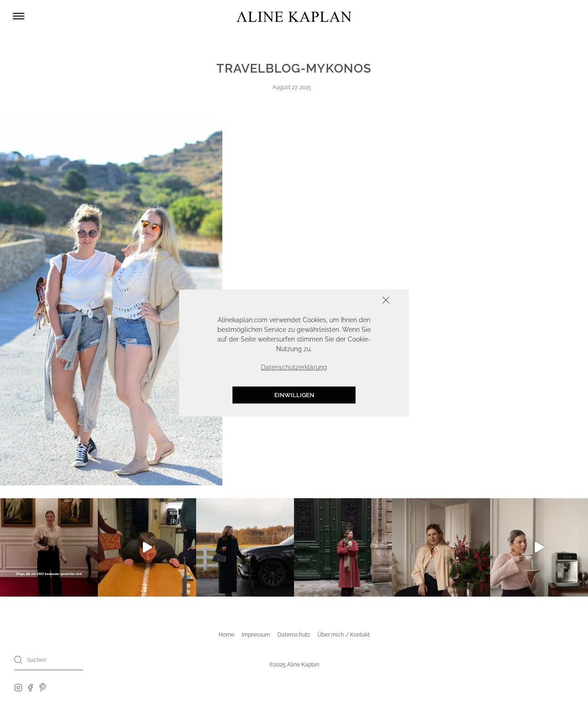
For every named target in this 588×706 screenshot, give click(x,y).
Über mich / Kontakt (344, 635)
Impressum (256, 635)
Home (226, 635)
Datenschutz (294, 635)
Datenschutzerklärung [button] (294, 367)
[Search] (18, 660)
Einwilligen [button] (294, 395)
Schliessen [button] (357, 301)
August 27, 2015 (292, 87)
